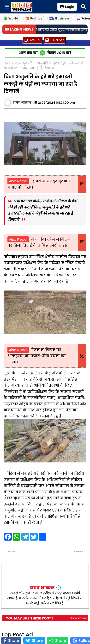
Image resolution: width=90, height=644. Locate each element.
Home (9, 63)
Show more (78, 618)
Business (60, 18)
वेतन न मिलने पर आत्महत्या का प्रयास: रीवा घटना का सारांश (37, 356)
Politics (34, 18)
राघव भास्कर (42, 588)
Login (67, 7)
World (11, 18)
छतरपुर (22, 63)
